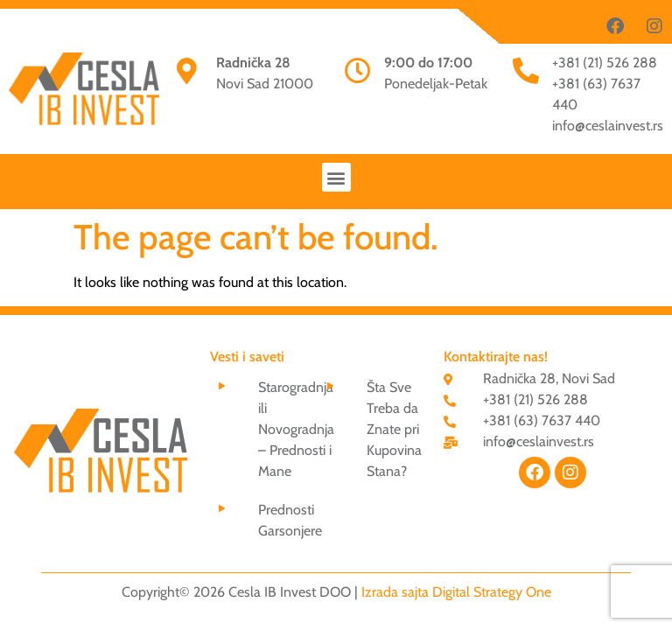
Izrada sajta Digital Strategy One (456, 592)
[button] (336, 177)
